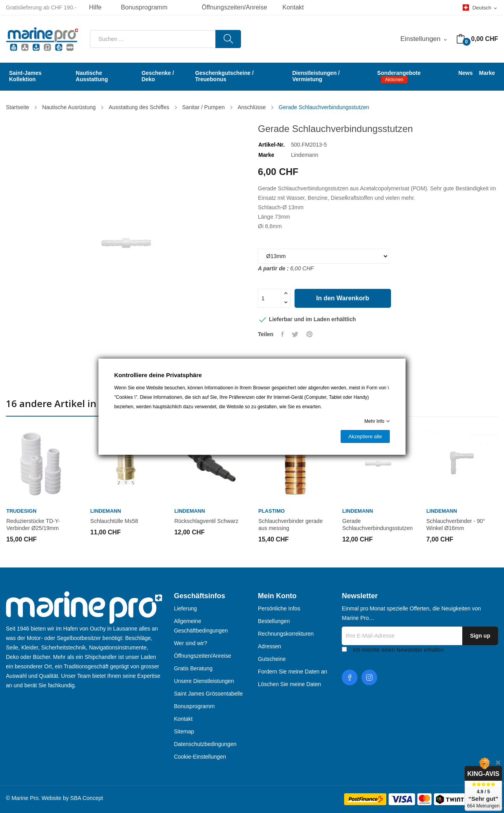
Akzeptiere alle (365, 436)
